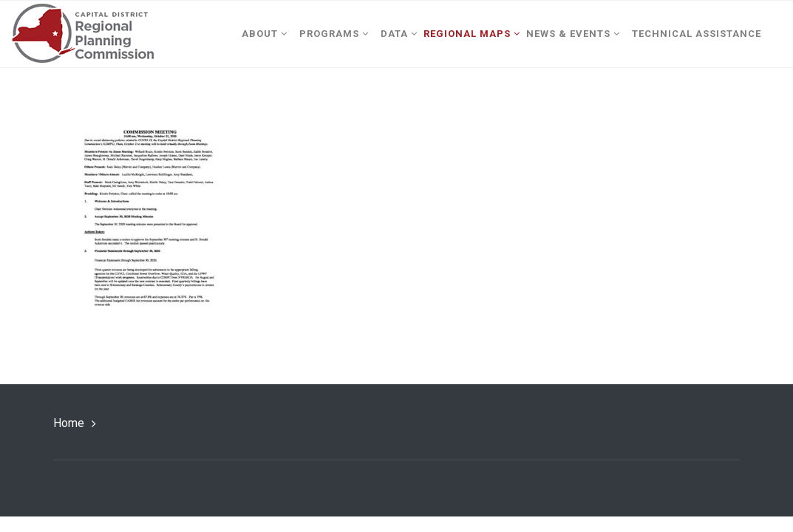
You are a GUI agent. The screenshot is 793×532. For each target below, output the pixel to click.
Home (69, 423)
